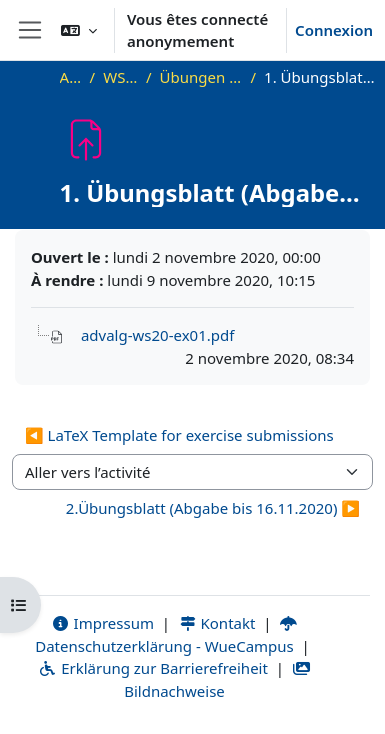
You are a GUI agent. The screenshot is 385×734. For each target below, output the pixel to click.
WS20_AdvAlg (120, 77)
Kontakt (217, 623)
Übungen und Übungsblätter (201, 77)
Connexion (334, 30)
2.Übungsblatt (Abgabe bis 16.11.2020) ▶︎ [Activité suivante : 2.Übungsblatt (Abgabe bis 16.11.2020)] (213, 508)
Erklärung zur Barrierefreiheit (152, 668)
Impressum (102, 623)
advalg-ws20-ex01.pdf (157, 335)
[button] (79, 30)
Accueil (71, 77)
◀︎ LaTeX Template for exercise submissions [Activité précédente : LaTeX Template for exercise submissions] (179, 435)
